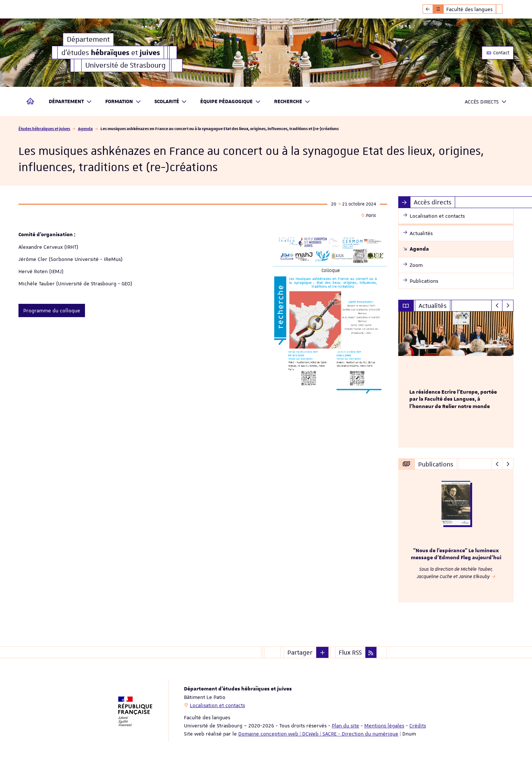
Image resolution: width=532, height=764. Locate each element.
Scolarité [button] (171, 102)
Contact (498, 53)
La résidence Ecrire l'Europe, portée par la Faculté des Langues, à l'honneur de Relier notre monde (453, 400)
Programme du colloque (52, 310)
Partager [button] (300, 652)
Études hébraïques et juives (44, 128)
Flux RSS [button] (350, 652)
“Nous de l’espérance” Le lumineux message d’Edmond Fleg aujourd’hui (456, 554)
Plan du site (345, 726)
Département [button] (70, 102)
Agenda (85, 128)
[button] (323, 652)
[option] (456, 380)
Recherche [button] (292, 102)
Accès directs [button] (486, 102)
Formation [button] (123, 102)
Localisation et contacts (217, 705)
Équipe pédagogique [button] (231, 102)
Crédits (418, 726)
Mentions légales (384, 726)
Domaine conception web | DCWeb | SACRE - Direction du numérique (318, 734)
